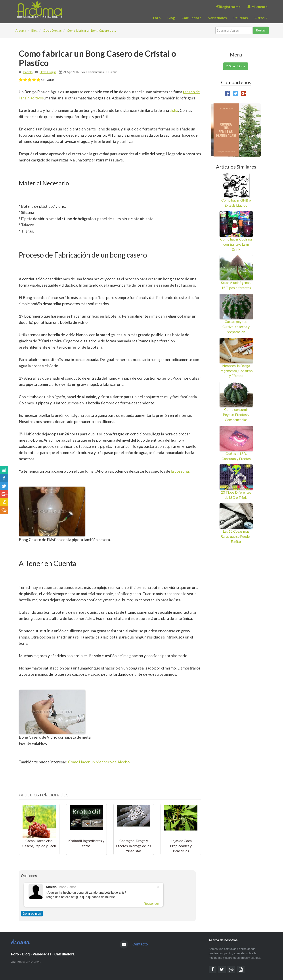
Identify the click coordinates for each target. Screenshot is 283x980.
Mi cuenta (257, 7)
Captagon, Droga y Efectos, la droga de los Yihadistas (134, 846)
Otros (261, 18)
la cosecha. (180, 471)
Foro (157, 18)
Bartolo (28, 72)
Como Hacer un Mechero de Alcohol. (100, 762)
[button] (21, 80)
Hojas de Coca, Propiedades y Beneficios (181, 846)
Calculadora (191, 18)
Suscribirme (236, 66)
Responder (152, 904)
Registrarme (228, 7)
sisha (174, 110)
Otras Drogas (48, 72)
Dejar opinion (32, 914)
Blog (171, 18)
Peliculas (241, 18)
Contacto (140, 944)
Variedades (217, 18)
